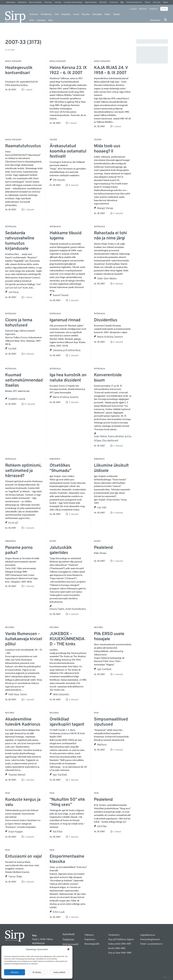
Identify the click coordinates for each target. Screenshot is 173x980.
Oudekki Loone (17, 399)
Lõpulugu (41, 20)
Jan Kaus (13, 292)
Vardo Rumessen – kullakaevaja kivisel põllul (24, 639)
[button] (68, 949)
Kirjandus (66, 14)
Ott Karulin (59, 180)
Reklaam (143, 9)
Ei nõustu (37, 972)
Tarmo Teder (15, 877)
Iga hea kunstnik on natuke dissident (68, 378)
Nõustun (15, 972)
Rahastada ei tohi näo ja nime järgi (110, 236)
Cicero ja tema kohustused (19, 323)
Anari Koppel (15, 832)
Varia (50, 20)
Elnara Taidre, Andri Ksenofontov (68, 609)
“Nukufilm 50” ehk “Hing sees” (67, 802)
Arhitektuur (46, 14)
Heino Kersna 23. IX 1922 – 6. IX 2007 (68, 71)
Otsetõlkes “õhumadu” (60, 468)
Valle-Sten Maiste (107, 279)
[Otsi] (165, 20)
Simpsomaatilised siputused (111, 722)
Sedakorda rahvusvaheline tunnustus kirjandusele (20, 241)
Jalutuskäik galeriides (61, 550)
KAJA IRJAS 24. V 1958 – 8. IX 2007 (111, 71)
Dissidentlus (106, 320)
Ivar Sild (102, 508)
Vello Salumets (61, 695)
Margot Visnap (105, 208)
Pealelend (103, 548)
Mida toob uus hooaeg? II (107, 149)
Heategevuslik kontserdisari (19, 71)
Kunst (76, 14)
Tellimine (153, 9)
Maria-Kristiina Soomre (110, 337)
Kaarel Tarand (61, 295)
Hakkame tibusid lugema (65, 236)
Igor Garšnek (104, 669)
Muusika (86, 14)
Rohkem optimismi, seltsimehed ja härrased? (23, 471)
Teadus (116, 14)
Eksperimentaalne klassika (67, 859)
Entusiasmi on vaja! (24, 857)
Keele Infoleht (13, 61)
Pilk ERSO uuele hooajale (109, 637)
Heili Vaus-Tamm (18, 695)
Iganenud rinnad (65, 320)
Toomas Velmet (17, 775)
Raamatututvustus (23, 146)
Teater (107, 14)
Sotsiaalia (97, 14)
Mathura (102, 745)
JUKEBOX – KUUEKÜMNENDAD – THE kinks (67, 639)
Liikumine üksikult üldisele (111, 468)
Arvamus (34, 14)
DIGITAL (167, 977)
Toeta (164, 9)
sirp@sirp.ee (38, 943)
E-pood (133, 9)
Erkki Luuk (59, 912)
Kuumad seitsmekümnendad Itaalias (24, 380)
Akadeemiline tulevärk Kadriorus (23, 722)
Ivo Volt (12, 349)
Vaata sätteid (59, 972)
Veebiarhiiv (155, 20)
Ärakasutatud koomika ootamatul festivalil (68, 151)
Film (57, 14)
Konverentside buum (108, 378)
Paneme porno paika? (19, 550)
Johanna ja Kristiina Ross (67, 350)
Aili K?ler (58, 832)
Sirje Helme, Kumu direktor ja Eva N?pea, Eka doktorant (113, 439)
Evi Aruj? (13, 523)
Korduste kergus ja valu (23, 802)
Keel (32, 20)
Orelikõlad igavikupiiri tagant (67, 722)
